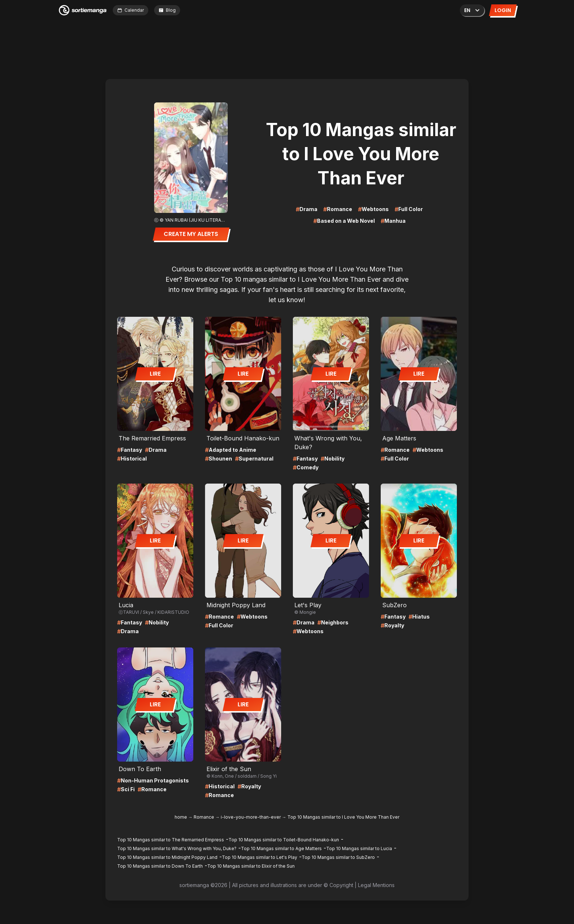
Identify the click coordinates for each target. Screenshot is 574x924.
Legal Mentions (376, 885)
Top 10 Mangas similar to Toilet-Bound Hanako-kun (284, 840)
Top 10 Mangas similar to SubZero (338, 857)
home (181, 817)
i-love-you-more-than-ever (251, 817)
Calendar (131, 10)
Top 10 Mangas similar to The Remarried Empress (171, 840)
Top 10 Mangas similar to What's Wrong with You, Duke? (177, 848)
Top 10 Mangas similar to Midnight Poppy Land (167, 857)
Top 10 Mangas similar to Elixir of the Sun (251, 866)
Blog (167, 10)
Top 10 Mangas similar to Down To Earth (160, 866)
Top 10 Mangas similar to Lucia (359, 848)
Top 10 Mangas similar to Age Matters (281, 848)
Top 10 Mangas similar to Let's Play (260, 857)
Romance (204, 817)
